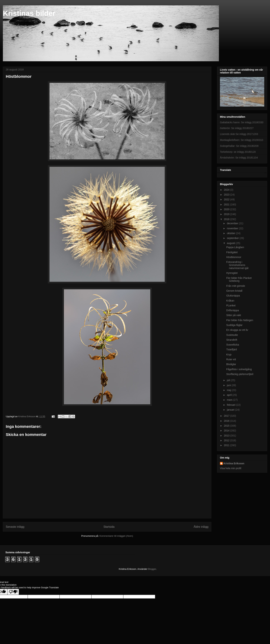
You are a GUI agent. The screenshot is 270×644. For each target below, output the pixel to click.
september (233, 238)
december (233, 223)
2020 (227, 209)
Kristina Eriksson (234, 463)
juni (229, 385)
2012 (227, 440)
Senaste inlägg (15, 527)
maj (229, 390)
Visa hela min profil (231, 468)
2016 (227, 421)
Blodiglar (231, 364)
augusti (231, 243)
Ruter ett (231, 359)
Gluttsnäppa (233, 296)
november (233, 228)
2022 (227, 199)
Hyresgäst (232, 273)
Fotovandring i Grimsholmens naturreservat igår (238, 265)
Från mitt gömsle (236, 286)
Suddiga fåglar (234, 325)
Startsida (109, 527)
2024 (227, 190)
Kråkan (230, 301)
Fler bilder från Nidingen (240, 320)
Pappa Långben (235, 247)
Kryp (229, 355)
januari (231, 410)
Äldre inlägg (201, 527)
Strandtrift (232, 340)
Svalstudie (232, 335)
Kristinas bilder (29, 13)
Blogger (152, 569)
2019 (227, 214)
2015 (227, 426)
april (229, 395)
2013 (227, 436)
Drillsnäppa (233, 310)
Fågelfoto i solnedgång (239, 369)
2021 (227, 204)
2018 (227, 219)
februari (231, 405)
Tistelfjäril (232, 349)
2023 (227, 195)
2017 (227, 416)
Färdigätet (232, 252)
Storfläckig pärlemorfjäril (240, 374)
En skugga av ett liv (237, 330)
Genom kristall (234, 291)
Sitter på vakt (234, 315)
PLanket (231, 305)
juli (229, 380)
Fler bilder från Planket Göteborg (239, 280)
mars (230, 400)
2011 (227, 445)
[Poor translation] (13, 592)
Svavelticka (233, 345)
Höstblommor (234, 257)
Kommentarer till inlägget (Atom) (116, 536)
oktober (231, 233)
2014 (227, 431)
